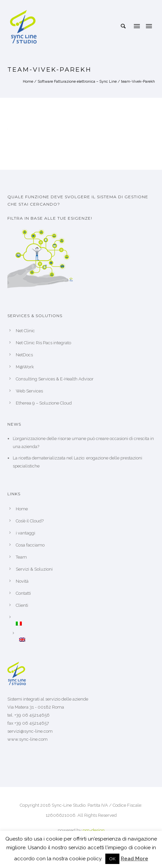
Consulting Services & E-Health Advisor (55, 379)
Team (21, 557)
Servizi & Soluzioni (34, 569)
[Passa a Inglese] (87, 640)
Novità (22, 581)
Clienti (22, 605)
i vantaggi (25, 533)
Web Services (29, 391)
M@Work (25, 367)
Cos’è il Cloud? (30, 521)
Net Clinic (25, 331)
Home (28, 82)
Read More (134, 859)
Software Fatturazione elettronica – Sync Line (77, 82)
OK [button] (112, 859)
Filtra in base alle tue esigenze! (50, 218)
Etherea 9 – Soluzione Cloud (44, 403)
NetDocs (24, 355)
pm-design (94, 830)
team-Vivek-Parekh (138, 82)
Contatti (23, 593)
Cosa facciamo (30, 545)
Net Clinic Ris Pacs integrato (43, 343)
